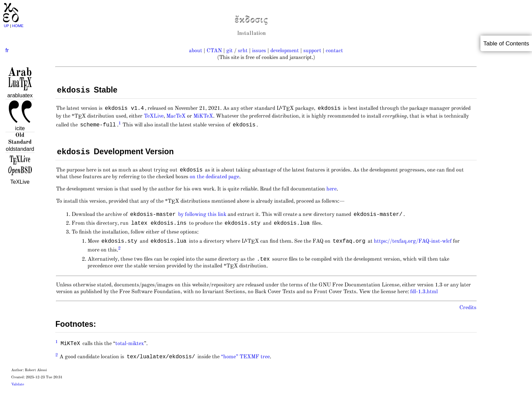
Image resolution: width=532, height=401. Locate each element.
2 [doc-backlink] (119, 256)
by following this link (202, 220)
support (312, 51)
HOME (18, 26)
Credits (468, 317)
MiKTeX (203, 119)
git (230, 51)
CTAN (214, 51)
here (331, 194)
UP (7, 26)
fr (7, 50)
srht (243, 51)
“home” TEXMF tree (245, 366)
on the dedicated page (214, 182)
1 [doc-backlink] (120, 126)
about (196, 51)
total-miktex (130, 353)
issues (259, 51)
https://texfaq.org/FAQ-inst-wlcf (413, 249)
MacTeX (176, 119)
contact (334, 51)
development (285, 51)
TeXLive (154, 119)
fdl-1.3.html (424, 301)
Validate (18, 393)
